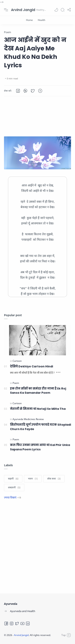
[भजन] (33, 479)
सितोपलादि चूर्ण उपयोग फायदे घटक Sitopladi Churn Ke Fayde (40, 427)
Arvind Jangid (23, 10)
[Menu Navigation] (6, 10)
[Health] (41, 20)
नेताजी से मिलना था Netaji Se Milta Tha (38, 409)
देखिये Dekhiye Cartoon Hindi (31, 366)
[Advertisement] (37, 116)
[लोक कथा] (54, 479)
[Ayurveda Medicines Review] (28, 419)
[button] (56, 10)
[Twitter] (17, 624)
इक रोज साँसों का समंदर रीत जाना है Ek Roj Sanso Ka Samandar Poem (38, 391)
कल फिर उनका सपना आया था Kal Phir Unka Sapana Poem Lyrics (40, 447)
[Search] (63, 10)
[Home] (29, 20)
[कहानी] (13, 479)
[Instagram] (12, 624)
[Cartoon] (17, 361)
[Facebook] (6, 624)
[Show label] (12, 497)
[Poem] (16, 383)
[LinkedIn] (28, 624)
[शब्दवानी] (14, 488)
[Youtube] (22, 624)
